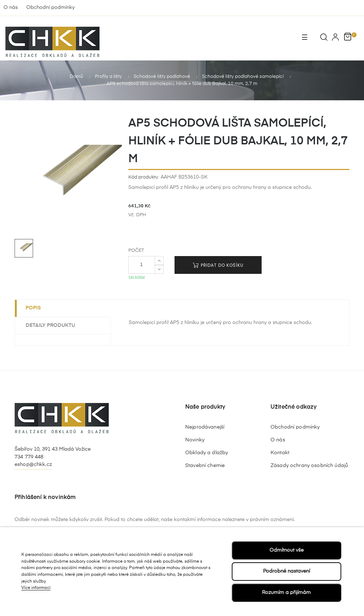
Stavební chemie (205, 465)
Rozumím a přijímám (286, 593)
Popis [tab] (33, 308)
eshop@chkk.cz (33, 464)
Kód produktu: (144, 177)
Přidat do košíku (218, 265)
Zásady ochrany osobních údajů (309, 465)
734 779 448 (29, 456)
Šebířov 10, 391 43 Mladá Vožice (53, 449)
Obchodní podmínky (50, 7)
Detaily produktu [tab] (50, 325)
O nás (11, 7)
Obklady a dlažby (207, 452)
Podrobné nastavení (287, 571)
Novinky (195, 439)
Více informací (36, 588)
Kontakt (280, 452)
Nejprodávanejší (205, 426)
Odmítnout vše (287, 550)
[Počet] (142, 265)
